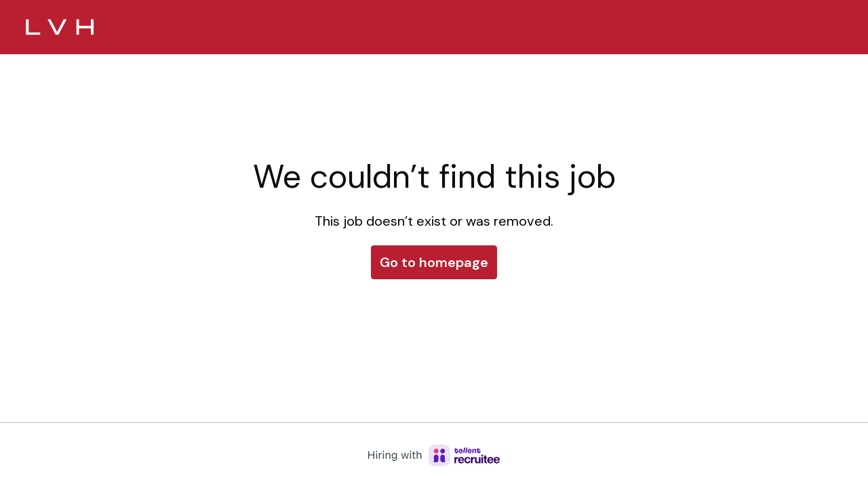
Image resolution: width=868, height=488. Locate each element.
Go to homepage (434, 262)
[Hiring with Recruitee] (434, 455)
